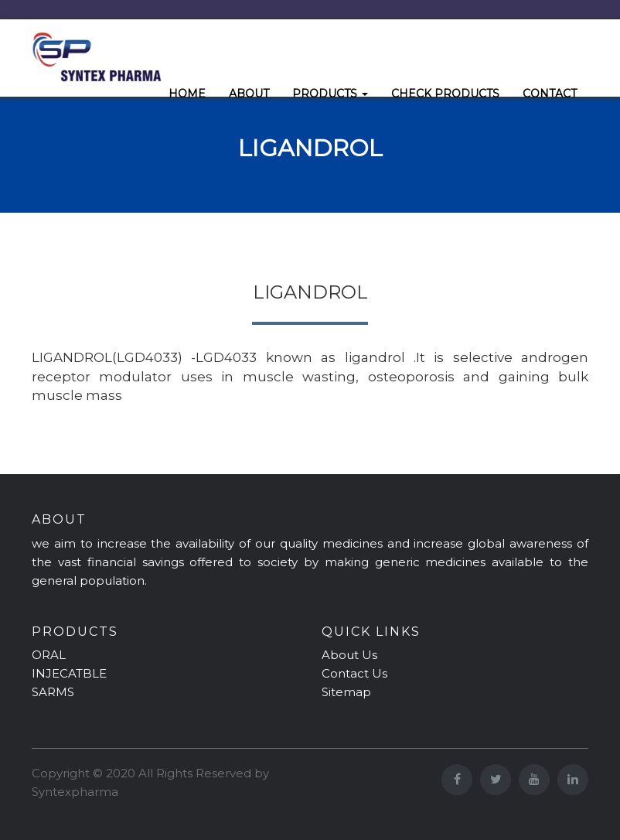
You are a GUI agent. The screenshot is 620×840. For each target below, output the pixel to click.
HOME (187, 94)
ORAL (49, 655)
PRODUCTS (330, 94)
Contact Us (354, 673)
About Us (349, 655)
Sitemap (346, 692)
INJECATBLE (69, 673)
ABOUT (249, 94)
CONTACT (550, 94)
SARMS (53, 692)
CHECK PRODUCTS (445, 94)
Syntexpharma (75, 792)
